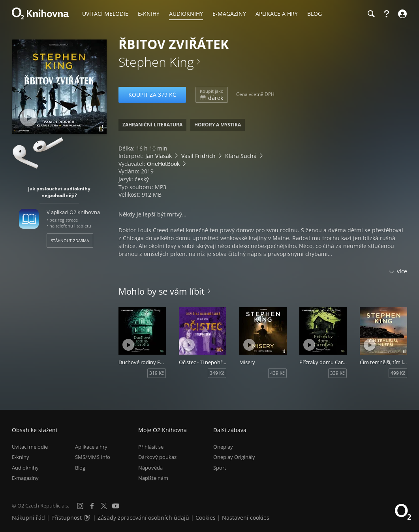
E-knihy (21, 457)
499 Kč (398, 373)
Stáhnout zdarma (70, 241)
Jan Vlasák (159, 156)
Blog (80, 468)
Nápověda (150, 468)
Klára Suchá (241, 156)
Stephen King (156, 62)
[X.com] (104, 506)
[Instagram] (80, 506)
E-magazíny (25, 478)
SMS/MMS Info (93, 457)
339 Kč (337, 373)
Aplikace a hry (91, 447)
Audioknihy (25, 468)
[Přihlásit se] (401, 14)
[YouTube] (116, 506)
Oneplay (223, 447)
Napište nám (153, 478)
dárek (212, 95)
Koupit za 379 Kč (152, 95)
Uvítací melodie (30, 447)
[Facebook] (92, 506)
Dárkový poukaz (157, 457)
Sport (220, 468)
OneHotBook (163, 164)
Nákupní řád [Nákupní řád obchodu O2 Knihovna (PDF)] (28, 518)
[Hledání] (371, 14)
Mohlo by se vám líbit (162, 291)
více (402, 271)
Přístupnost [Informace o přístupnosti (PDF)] (67, 518)
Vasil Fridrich (198, 156)
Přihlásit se (151, 447)
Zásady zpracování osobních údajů (143, 518)
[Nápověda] (387, 14)
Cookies (206, 518)
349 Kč (217, 373)
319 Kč (157, 373)
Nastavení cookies (246, 518)
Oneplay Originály (234, 457)
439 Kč (277, 373)
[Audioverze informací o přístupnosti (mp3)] (88, 518)
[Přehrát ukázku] (29, 117)
